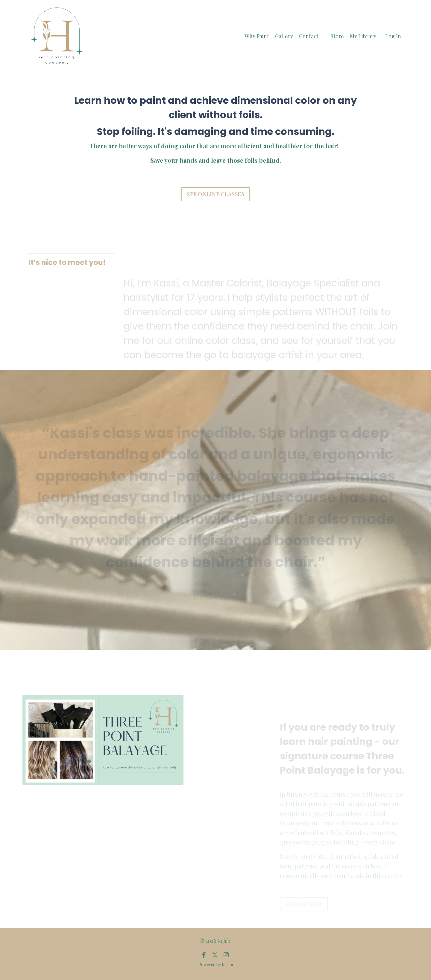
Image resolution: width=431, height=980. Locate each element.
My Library (363, 36)
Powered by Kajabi (216, 965)
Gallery (284, 36)
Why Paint (257, 36)
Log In (393, 36)
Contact (309, 36)
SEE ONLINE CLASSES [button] (215, 195)
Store (337, 36)
